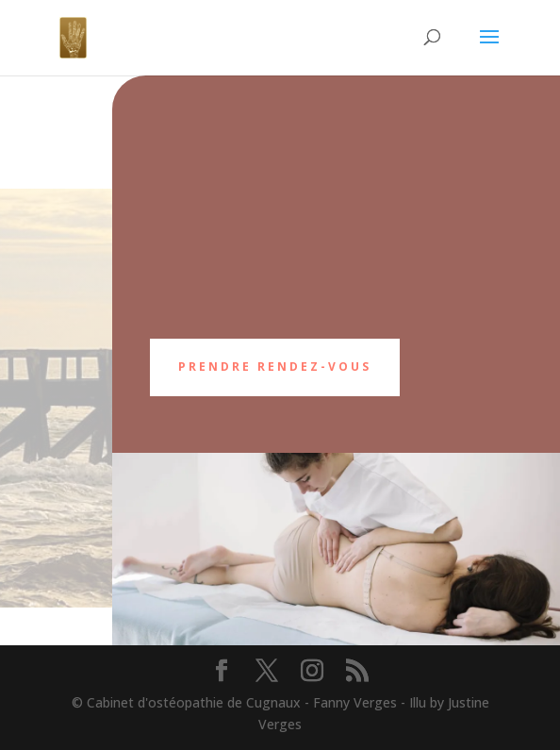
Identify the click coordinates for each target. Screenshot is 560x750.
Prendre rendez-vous (275, 367)
